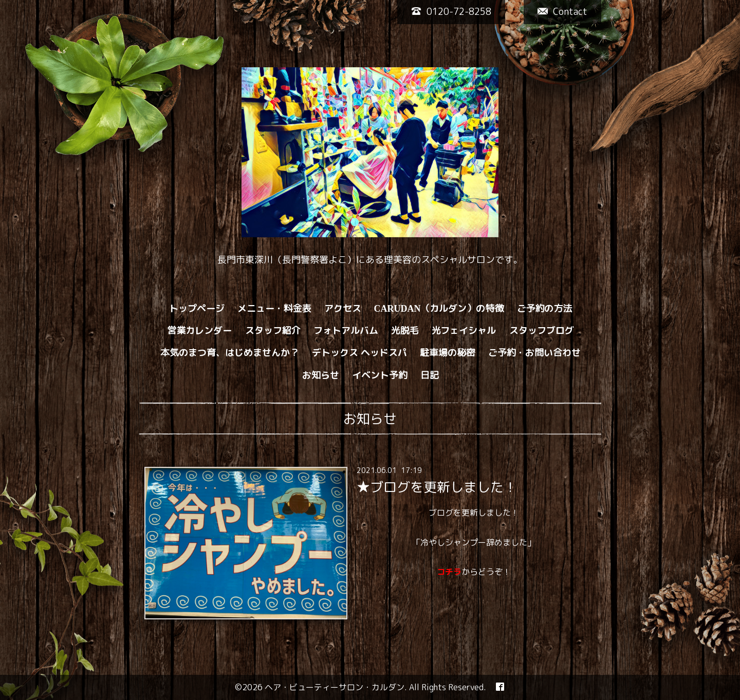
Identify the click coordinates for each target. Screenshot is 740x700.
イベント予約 (380, 375)
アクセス (343, 308)
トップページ (197, 308)
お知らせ (321, 375)
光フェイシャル (464, 330)
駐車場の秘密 (448, 353)
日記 (430, 375)
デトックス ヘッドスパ (359, 353)
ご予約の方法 (545, 308)
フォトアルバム (346, 330)
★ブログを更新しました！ (437, 487)
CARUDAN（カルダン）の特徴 (439, 308)
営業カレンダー (200, 330)
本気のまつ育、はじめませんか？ (230, 353)
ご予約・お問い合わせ (534, 353)
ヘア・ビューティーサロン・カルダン (335, 687)
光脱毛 (405, 330)
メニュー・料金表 (274, 308)
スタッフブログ (542, 330)
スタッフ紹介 (273, 330)
